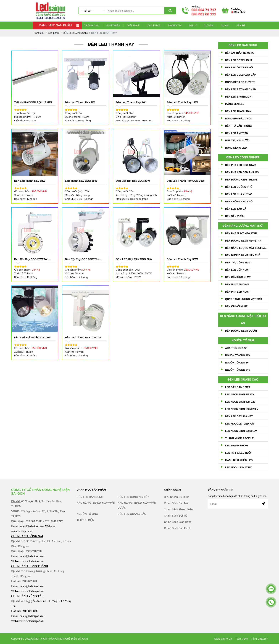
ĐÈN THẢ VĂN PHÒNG (238, 126)
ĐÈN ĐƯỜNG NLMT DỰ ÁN (241, 331)
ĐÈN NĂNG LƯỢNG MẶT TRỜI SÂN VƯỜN (246, 248)
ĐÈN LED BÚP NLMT (237, 270)
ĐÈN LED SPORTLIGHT (239, 97)
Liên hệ (241, 25)
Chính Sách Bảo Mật (176, 515)
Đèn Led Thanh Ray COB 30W (186, 181)
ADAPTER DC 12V (236, 348)
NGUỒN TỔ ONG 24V (238, 370)
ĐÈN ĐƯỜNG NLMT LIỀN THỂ (242, 255)
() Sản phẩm (238, 11)
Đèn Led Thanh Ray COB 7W (83, 337)
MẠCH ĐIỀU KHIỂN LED (239, 460)
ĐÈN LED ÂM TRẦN (237, 133)
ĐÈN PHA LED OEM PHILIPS (242, 172)
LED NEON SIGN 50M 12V (240, 402)
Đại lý (193, 25)
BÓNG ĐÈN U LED (236, 148)
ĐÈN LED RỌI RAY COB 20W (134, 259)
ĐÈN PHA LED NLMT (237, 292)
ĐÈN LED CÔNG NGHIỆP (243, 157)
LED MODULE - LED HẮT (240, 424)
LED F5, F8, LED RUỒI (238, 453)
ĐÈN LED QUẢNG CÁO (243, 380)
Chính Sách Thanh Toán (178, 521)
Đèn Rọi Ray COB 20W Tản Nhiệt (31, 259)
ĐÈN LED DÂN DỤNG (243, 45)
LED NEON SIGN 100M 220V (242, 409)
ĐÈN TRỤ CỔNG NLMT (239, 263)
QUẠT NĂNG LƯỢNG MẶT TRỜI (244, 299)
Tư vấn (209, 25)
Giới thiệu (113, 25)
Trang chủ (92, 25)
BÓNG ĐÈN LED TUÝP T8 (240, 82)
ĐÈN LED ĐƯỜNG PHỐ (239, 187)
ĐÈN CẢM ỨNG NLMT (238, 277)
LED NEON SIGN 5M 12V (240, 394)
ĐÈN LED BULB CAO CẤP (240, 75)
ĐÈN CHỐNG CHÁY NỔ (239, 201)
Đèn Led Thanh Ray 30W (182, 259)
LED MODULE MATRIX (238, 467)
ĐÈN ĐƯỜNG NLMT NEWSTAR (243, 241)
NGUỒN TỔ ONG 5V (237, 363)
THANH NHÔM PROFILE (239, 438)
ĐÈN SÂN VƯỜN (235, 216)
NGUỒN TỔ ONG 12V (238, 355)
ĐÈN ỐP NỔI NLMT (236, 306)
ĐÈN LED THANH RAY (238, 111)
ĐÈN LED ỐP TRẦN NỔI (239, 67)
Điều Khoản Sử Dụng (177, 508)
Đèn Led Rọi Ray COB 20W (133, 181)
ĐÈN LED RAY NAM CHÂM (241, 89)
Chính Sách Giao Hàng (178, 533)
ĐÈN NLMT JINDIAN (237, 284)
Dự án (225, 25)
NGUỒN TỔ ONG (243, 340)
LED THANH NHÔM (236, 446)
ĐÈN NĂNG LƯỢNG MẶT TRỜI (243, 226)
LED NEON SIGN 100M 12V (241, 431)
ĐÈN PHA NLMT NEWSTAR (241, 233)
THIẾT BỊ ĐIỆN (85, 531)
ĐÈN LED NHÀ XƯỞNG (239, 194)
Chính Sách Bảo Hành (177, 539)
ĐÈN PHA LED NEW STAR (240, 165)
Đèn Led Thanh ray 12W (182, 102)
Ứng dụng (154, 25)
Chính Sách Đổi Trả (176, 527)
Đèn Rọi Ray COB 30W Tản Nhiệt (82, 259)
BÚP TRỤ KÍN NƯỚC (237, 140)
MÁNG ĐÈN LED (235, 104)
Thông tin (175, 25)
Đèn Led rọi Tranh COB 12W (32, 337)
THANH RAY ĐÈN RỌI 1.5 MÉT (33, 102)
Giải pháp (133, 25)
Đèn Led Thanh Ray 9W (131, 102)
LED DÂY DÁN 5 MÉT (238, 387)
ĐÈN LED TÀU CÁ (236, 209)
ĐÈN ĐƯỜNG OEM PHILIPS (241, 180)
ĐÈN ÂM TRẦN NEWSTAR (240, 53)
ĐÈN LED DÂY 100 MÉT (239, 416)
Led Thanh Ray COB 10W (81, 181)
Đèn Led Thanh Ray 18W (30, 181)
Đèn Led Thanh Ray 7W (80, 102)
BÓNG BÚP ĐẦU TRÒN (239, 119)
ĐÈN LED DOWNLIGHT (239, 60)
